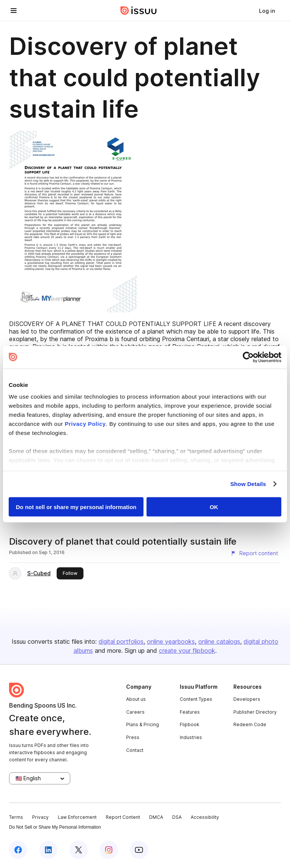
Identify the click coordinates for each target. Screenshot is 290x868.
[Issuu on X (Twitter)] (79, 850)
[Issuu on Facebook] (18, 850)
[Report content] (254, 553)
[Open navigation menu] (14, 11)
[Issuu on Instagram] (109, 850)
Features (190, 712)
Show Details (248, 484)
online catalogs (219, 641)
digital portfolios (121, 641)
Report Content (123, 817)
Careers (135, 712)
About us (136, 699)
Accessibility (205, 817)
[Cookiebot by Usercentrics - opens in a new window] (248, 357)
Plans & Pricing (143, 724)
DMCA (156, 817)
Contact (135, 750)
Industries (191, 737)
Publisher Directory (255, 712)
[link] (267, 11)
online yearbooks (171, 641)
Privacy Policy (85, 424)
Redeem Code (250, 724)
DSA (177, 817)
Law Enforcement (77, 817)
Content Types (196, 699)
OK (214, 507)
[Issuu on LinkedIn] (48, 850)
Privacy (40, 817)
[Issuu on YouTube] (139, 850)
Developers (247, 699)
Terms (16, 817)
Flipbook (190, 724)
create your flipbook (187, 651)
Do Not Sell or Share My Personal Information (55, 827)
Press (133, 737)
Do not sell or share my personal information (76, 507)
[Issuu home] (139, 11)
